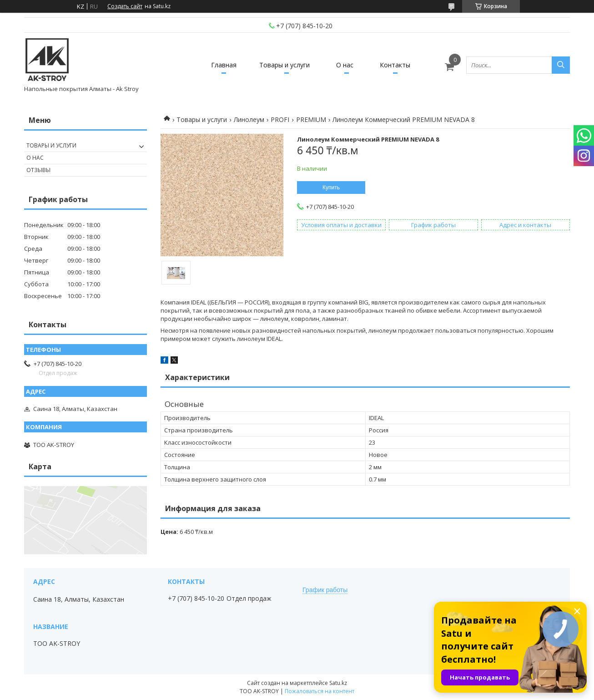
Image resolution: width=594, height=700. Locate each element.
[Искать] (561, 65)
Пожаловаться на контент (320, 691)
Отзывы (38, 170)
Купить (331, 188)
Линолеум (249, 119)
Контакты (395, 65)
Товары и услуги (284, 65)
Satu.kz (338, 683)
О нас (345, 65)
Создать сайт (125, 6)
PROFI (280, 119)
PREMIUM (311, 119)
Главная (224, 65)
